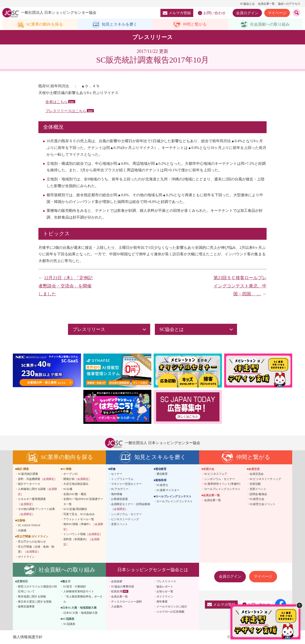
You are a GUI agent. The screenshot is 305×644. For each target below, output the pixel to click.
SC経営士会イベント (263, 504)
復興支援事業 (26, 607)
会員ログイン (247, 13)
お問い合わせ (212, 13)
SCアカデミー (120, 489)
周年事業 (162, 602)
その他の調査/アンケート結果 (36, 512)
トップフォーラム (122, 479)
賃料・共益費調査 (37, 479)
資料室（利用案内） (81, 542)
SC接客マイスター (168, 490)
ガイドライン (26, 557)
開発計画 (77, 479)
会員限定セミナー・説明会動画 (131, 507)
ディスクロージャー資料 (126, 602)
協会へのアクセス (289, 4)
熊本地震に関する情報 (32, 597)
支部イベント (119, 524)
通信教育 (162, 474)
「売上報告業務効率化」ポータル (83, 599)
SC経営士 (162, 485)
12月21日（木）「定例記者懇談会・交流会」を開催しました (66, 286)
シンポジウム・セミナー (126, 514)
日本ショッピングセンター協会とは (153, 570)
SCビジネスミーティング (265, 479)
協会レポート (165, 587)
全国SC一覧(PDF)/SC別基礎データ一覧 (83, 502)
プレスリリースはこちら (66, 111)
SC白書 (68, 489)
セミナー (117, 474)
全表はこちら (57, 102)
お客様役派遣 (119, 499)
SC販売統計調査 (28, 474)
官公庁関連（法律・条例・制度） (36, 549)
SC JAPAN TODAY (29, 526)
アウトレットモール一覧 (79, 519)
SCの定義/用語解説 (75, 509)
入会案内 (117, 607)
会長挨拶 (117, 582)
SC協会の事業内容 (123, 587)
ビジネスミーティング (125, 519)
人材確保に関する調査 (37, 492)
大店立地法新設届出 (76, 484)
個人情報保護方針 (28, 637)
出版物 (22, 530)
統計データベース (29, 484)
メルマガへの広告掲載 (170, 612)
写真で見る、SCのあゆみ (79, 514)
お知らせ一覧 (165, 592)
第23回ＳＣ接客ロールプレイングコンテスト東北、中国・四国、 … (240, 286)
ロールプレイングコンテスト (175, 502)
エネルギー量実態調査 (32, 502)
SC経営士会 (257, 499)
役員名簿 (117, 592)
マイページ (277, 13)
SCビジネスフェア (216, 474)
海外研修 (117, 494)
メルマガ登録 (177, 13)
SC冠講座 (69, 624)
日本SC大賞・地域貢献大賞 (80, 613)
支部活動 (255, 484)
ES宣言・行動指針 (75, 587)
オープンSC (71, 474)
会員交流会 (257, 474)
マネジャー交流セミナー (126, 484)
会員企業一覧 (266, 4)
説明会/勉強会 (258, 494)
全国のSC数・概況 (75, 494)
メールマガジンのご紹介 (172, 607)
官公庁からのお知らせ (32, 542)
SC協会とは (247, 4)
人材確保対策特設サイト (79, 592)
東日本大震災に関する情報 (35, 602)
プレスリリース (166, 582)
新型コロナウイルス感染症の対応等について (37, 589)
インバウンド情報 (83, 534)
